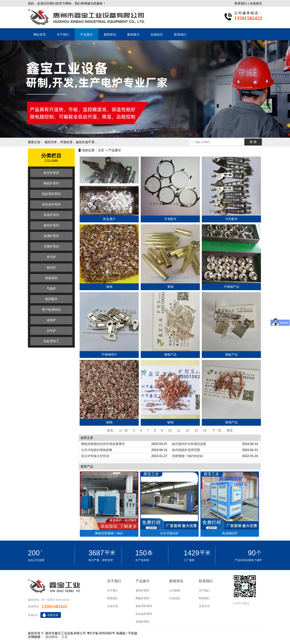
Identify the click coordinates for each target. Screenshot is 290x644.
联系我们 (241, 3)
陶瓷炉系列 (142, 598)
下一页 (217, 430)
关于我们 (63, 35)
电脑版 (121, 633)
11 (179, 430)
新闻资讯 (110, 35)
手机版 (133, 633)
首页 (110, 430)
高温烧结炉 (230, 533)
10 (170, 430)
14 (205, 430)
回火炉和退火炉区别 (95, 456)
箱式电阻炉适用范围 (186, 450)
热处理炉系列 (144, 606)
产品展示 (86, 35)
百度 (65, 637)
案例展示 (133, 35)
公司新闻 (175, 590)
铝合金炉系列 (144, 614)
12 (187, 430)
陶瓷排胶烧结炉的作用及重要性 (103, 444)
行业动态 (175, 598)
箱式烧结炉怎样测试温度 (189, 444)
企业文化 (113, 606)
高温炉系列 (142, 622)
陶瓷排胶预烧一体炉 (109, 533)
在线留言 (256, 3)
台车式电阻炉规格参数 (97, 450)
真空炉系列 (142, 590)
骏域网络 (52, 637)
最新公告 (34, 142)
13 (196, 430)
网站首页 (40, 35)
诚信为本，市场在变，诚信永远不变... (71, 142)
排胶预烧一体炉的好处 (188, 456)
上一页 (123, 430)
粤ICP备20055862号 (101, 633)
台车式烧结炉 (169, 533)
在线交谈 (53, 615)
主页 (101, 150)
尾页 (230, 430)
